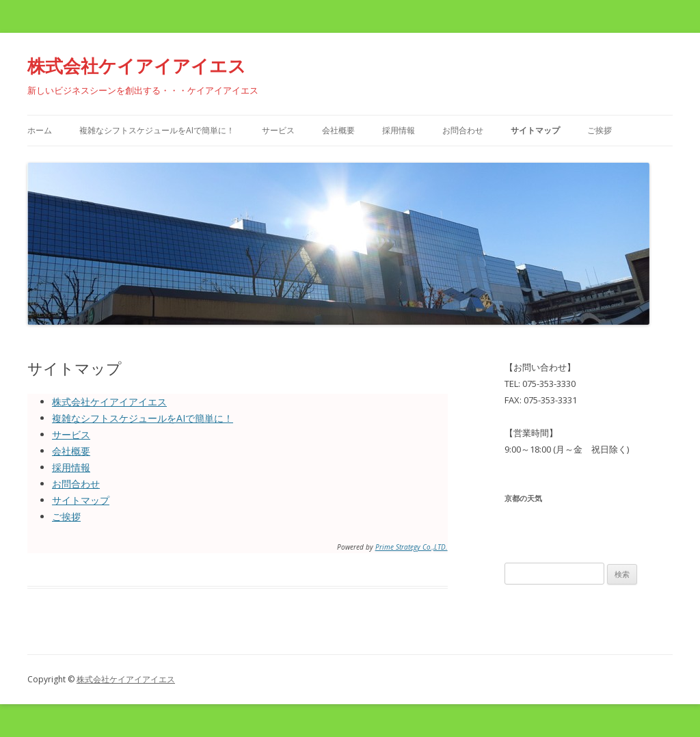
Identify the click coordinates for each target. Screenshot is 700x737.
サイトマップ (535, 130)
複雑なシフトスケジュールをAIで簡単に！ (157, 130)
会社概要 (338, 130)
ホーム (40, 130)
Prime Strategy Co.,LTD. (412, 547)
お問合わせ (463, 130)
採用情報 (399, 130)
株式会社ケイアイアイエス (137, 66)
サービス (278, 130)
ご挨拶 (600, 130)
